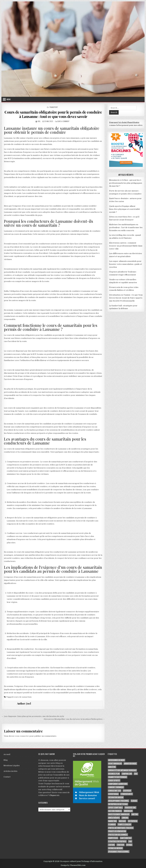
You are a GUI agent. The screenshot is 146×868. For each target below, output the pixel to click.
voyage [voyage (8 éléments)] (129, 845)
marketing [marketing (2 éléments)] (112, 821)
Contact (7, 777)
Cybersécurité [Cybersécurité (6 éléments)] (127, 794)
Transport (54, 107)
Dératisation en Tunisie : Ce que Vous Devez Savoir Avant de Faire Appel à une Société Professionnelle (126, 298)
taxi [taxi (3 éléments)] (130, 841)
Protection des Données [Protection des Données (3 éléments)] (118, 835)
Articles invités (10, 771)
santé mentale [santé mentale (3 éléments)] (126, 838)
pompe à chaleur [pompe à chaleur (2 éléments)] (124, 824)
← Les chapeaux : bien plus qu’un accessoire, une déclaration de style (33, 716)
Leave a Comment (63, 121)
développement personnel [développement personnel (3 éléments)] (119, 801)
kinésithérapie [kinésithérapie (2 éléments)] (114, 818)
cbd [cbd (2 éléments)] (136, 774)
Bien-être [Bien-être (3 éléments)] (112, 767)
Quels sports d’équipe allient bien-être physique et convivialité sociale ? (125, 209)
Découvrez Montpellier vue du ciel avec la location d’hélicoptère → (74, 719)
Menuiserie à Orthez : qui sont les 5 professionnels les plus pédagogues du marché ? (126, 183)
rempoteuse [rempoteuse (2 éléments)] (113, 838)
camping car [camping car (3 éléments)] (127, 774)
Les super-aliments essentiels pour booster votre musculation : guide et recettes (126, 264)
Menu (9, 99)
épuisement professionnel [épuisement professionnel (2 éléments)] (119, 852)
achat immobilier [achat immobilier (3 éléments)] (115, 764)
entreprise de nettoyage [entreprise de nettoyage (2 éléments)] (118, 804)
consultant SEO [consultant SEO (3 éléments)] (115, 791)
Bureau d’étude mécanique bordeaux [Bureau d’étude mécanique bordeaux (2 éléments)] (122, 770)
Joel (39, 121)
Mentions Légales (12, 766)
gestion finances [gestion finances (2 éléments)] (115, 811)
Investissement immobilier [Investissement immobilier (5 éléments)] (119, 814)
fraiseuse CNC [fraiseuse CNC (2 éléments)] (130, 808)
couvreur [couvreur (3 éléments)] (127, 791)
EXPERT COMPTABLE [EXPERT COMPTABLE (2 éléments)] (115, 808)
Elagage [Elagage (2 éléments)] (134, 801)
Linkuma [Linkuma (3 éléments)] (125, 818)
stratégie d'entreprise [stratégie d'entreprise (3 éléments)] (117, 841)
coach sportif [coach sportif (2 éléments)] (114, 780)
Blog (6, 760)
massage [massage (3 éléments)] (122, 821)
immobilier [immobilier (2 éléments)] (128, 811)
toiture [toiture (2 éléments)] (111, 845)
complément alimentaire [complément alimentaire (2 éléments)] (118, 784)
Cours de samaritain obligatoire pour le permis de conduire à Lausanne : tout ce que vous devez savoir (53, 114)
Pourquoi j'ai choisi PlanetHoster (124, 122)
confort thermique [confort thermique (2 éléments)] (116, 787)
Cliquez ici (54, 795)
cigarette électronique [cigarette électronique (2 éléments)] (118, 777)
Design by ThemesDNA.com (73, 865)
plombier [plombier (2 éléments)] (112, 824)
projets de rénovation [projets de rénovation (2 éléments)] (117, 831)
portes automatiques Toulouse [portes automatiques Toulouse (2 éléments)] (121, 828)
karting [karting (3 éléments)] (135, 814)
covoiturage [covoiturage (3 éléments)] (113, 794)
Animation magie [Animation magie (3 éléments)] (130, 764)
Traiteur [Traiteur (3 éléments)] (121, 845)
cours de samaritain (23, 697)
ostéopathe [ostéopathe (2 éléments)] (133, 821)
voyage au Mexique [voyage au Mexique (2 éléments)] (115, 848)
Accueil (7, 754)
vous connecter (22, 736)
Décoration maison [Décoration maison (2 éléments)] (116, 797)
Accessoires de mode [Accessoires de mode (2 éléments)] (116, 760)
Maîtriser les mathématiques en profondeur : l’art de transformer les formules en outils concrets (126, 227)
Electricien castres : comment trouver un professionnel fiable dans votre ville (126, 246)
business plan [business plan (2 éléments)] (114, 774)
